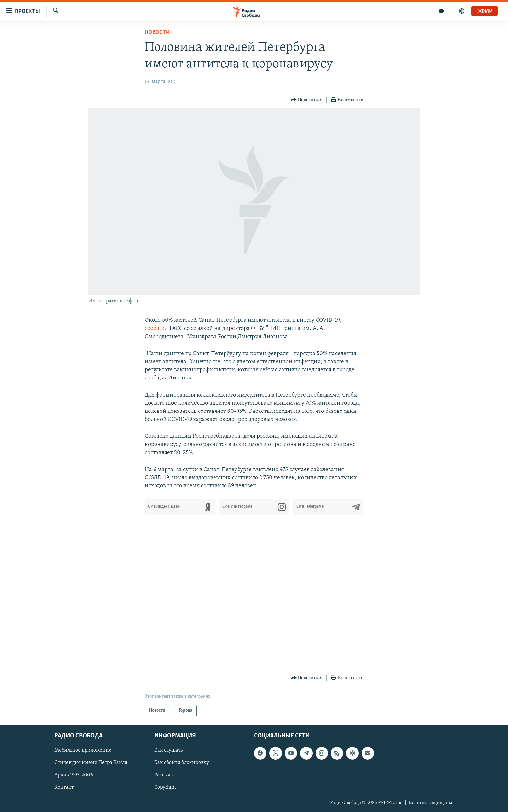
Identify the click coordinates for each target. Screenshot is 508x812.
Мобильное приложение (83, 750)
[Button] (307, 100)
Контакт (64, 787)
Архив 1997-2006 (74, 775)
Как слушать (168, 750)
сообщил (157, 328)
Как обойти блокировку (182, 763)
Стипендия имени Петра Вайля (91, 763)
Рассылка (165, 775)
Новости (157, 33)
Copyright (165, 787)
